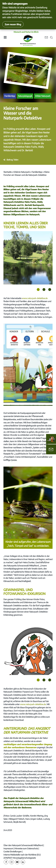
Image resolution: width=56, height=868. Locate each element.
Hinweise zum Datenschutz (26, 848)
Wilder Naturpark (43, 96)
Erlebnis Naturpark (22, 172)
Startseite (8, 172)
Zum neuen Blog (13, 24)
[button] (11, 160)
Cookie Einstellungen (12, 851)
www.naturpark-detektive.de (35, 298)
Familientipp (10, 96)
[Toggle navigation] (5, 38)
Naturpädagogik (25, 96)
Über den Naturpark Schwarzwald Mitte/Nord (23, 845)
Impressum (8, 848)
